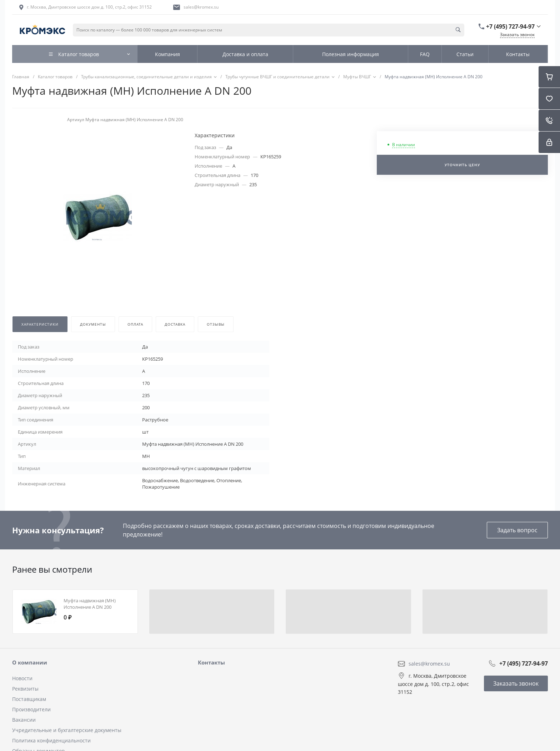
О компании (30, 662)
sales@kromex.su (201, 7)
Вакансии (24, 720)
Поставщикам (29, 699)
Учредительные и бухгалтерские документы (67, 730)
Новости (22, 678)
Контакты (211, 662)
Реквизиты (25, 689)
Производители (31, 709)
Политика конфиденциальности (51, 740)
